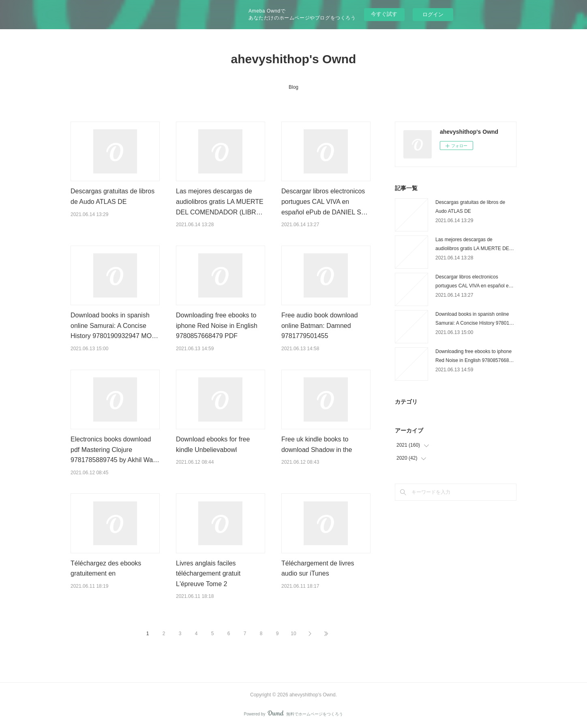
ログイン (433, 14)
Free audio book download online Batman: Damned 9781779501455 (320, 325)
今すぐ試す (384, 14)
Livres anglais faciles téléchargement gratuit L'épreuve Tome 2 (208, 574)
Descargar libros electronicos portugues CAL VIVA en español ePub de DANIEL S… (325, 201)
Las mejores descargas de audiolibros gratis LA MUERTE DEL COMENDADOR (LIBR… (220, 201)
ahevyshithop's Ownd (294, 59)
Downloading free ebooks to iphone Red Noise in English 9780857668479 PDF (217, 325)
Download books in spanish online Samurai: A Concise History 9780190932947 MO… (114, 325)
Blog (293, 87)
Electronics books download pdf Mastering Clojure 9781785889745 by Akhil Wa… (115, 450)
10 (293, 634)
